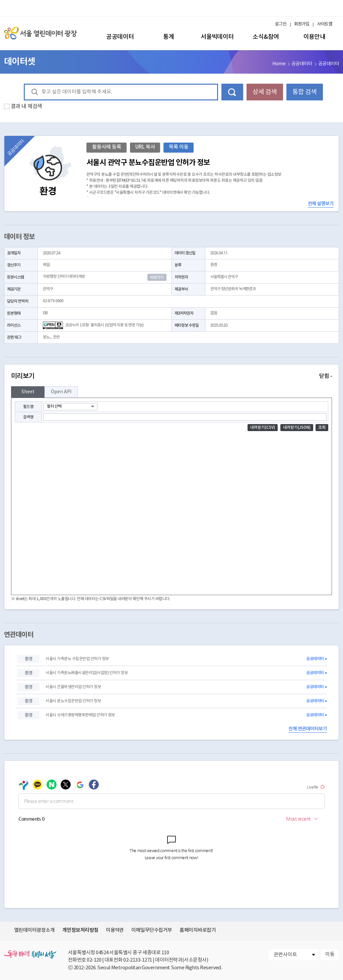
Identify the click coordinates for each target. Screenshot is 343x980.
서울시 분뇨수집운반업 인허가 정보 (73, 701)
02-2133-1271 (138, 960)
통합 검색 (304, 92)
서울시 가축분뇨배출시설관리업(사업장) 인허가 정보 (87, 673)
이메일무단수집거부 (152, 930)
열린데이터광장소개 (34, 930)
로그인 (281, 24)
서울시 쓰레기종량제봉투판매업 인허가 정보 (80, 715)
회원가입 (302, 24)
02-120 (94, 960)
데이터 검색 (232, 92)
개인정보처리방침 (80, 930)
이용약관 (115, 930)
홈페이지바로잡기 (198, 930)
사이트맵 (325, 24)
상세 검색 (265, 92)
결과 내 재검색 (26, 106)
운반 (56, 337)
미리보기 (171, 376)
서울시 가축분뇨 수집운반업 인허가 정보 (77, 659)
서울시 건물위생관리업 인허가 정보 (73, 687)
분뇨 (46, 337)
